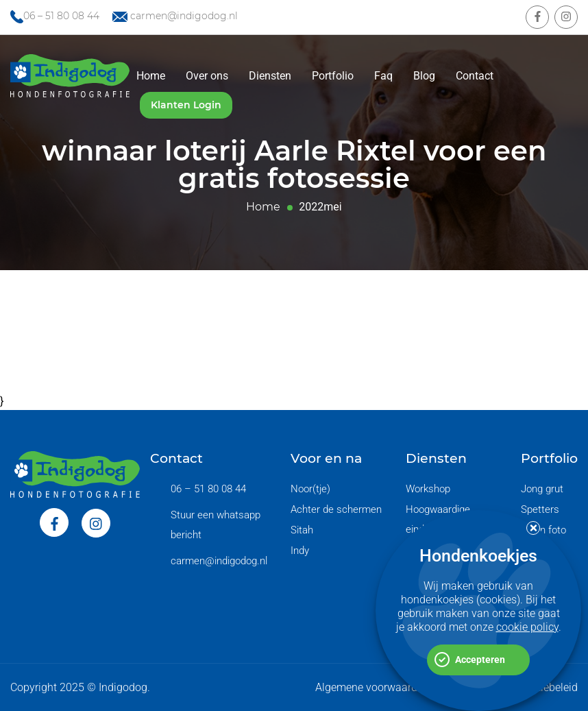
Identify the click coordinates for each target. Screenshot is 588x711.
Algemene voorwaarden (372, 687)
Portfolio (333, 76)
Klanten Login (186, 105)
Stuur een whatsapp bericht (216, 525)
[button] (533, 529)
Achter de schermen (336, 509)
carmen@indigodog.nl (184, 16)
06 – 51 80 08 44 (61, 16)
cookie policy (527, 628)
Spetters (540, 509)
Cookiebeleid (547, 687)
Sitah (302, 530)
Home (151, 76)
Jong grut (542, 489)
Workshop (428, 489)
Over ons (207, 76)
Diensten (270, 76)
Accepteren (480, 660)
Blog (424, 76)
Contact (475, 76)
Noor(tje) (310, 489)
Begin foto (543, 530)
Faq (383, 76)
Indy (300, 551)
